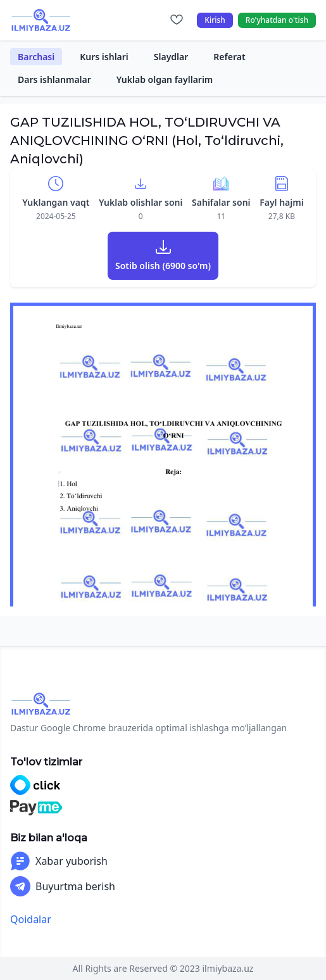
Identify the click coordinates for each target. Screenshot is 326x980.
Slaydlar (171, 57)
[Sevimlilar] (177, 20)
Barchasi (36, 57)
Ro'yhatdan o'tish (277, 20)
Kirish (215, 20)
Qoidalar (31, 919)
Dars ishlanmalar (54, 79)
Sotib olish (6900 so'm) (163, 266)
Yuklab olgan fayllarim (165, 79)
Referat (229, 57)
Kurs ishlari (104, 57)
